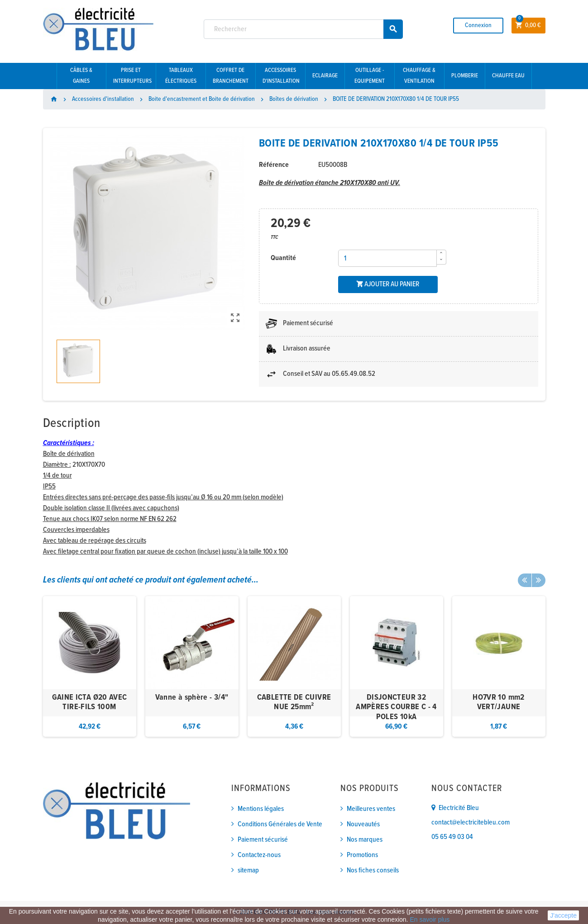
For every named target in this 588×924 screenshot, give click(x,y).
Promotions (362, 855)
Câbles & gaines (81, 76)
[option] (90, 666)
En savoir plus (430, 919)
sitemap (248, 870)
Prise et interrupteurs (132, 76)
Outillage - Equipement (370, 76)
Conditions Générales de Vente (280, 824)
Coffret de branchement (231, 76)
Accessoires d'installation (281, 76)
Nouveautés (363, 824)
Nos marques (365, 840)
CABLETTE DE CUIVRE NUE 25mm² (294, 703)
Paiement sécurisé (263, 840)
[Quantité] (387, 258)
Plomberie (465, 76)
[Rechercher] (303, 29)
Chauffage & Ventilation (419, 76)
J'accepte (563, 915)
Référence (274, 165)
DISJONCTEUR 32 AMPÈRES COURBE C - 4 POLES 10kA (396, 707)
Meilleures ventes (371, 809)
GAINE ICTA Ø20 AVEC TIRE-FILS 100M (90, 703)
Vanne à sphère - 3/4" (192, 698)
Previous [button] (525, 580)
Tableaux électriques (181, 76)
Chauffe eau (508, 76)
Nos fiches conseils (373, 870)
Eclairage (325, 76)
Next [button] (539, 580)
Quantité (283, 258)
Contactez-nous (259, 855)
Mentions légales (261, 809)
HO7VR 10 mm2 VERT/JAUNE (498, 703)
